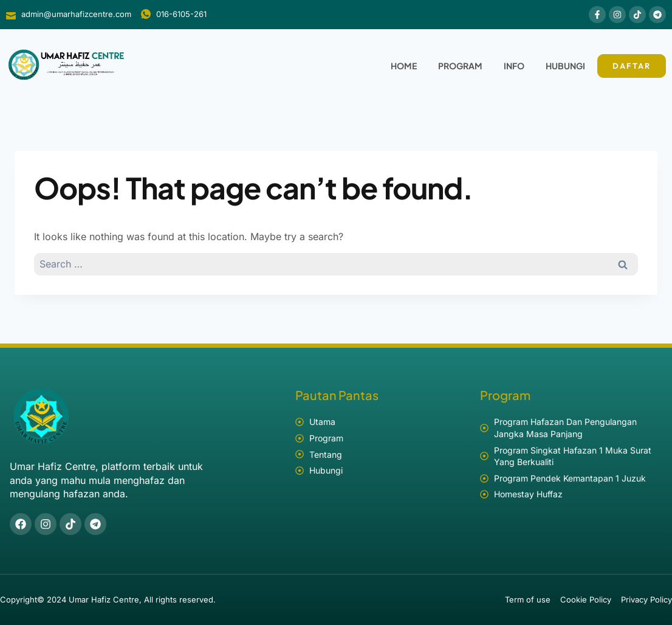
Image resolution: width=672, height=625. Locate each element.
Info (514, 66)
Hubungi (565, 66)
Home (404, 66)
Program (460, 66)
